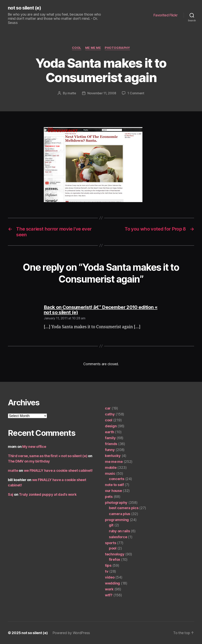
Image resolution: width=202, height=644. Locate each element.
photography (117, 48)
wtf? (109, 595)
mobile (111, 468)
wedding (112, 583)
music (110, 473)
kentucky (113, 456)
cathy (110, 414)
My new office (34, 447)
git (111, 525)
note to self (114, 485)
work (109, 589)
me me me (93, 48)
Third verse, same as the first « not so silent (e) (48, 456)
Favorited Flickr (166, 15)
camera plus (120, 514)
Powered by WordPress (71, 633)
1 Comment (136, 93)
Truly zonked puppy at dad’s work (48, 494)
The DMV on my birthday (29, 461)
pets (109, 497)
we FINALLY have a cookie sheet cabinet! (58, 470)
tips (108, 565)
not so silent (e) (24, 8)
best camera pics (124, 508)
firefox (115, 559)
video (110, 577)
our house (113, 491)
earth (110, 432)
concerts (117, 479)
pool (113, 548)
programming (117, 520)
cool (77, 48)
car (108, 408)
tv (107, 571)
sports (110, 543)
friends (111, 444)
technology (115, 554)
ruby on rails (119, 531)
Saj (11, 494)
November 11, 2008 (102, 93)
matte (72, 93)
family (110, 438)
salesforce (118, 537)
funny (110, 450)
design (111, 426)
